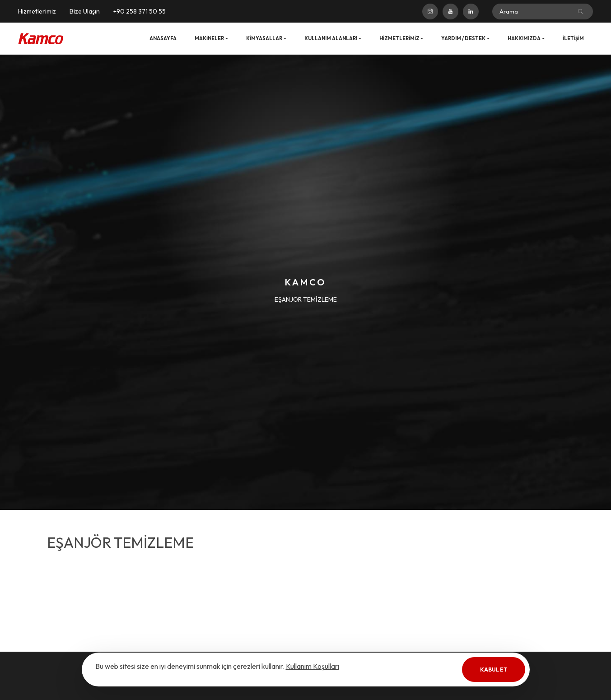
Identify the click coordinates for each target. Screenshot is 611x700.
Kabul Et (494, 670)
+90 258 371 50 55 (140, 11)
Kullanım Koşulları (312, 666)
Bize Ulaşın (85, 11)
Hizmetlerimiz (37, 11)
